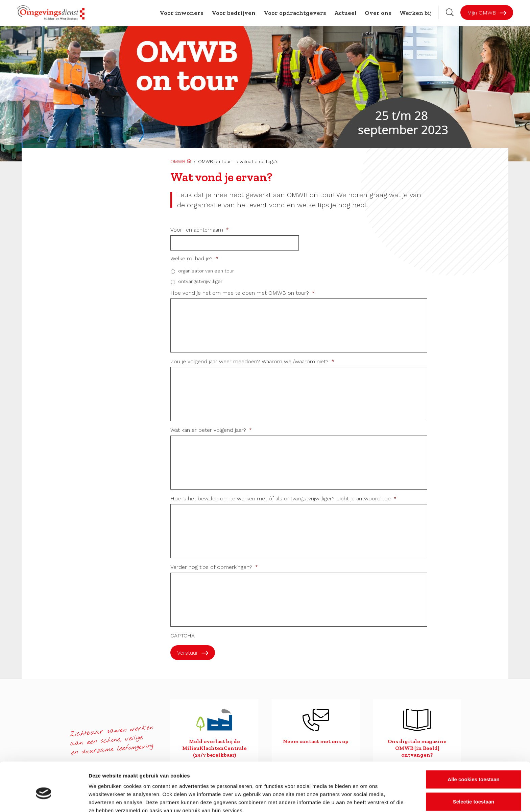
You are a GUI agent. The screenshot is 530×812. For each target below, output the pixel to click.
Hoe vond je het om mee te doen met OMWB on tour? (243, 293)
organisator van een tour (206, 271)
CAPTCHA (183, 636)
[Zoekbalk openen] (450, 12)
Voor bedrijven (234, 13)
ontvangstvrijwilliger (200, 281)
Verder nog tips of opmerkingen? (214, 567)
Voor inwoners (182, 13)
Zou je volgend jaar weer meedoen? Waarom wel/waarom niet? (252, 362)
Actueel (345, 13)
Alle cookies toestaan (473, 746)
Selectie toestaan (474, 768)
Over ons (378, 13)
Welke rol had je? (194, 259)
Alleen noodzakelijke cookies (474, 790)
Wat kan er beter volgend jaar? (211, 430)
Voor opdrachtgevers (295, 13)
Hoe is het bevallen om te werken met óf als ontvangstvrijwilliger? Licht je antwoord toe (283, 499)
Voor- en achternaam (200, 230)
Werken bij (416, 13)
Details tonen (365, 799)
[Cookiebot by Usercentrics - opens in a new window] (44, 799)
